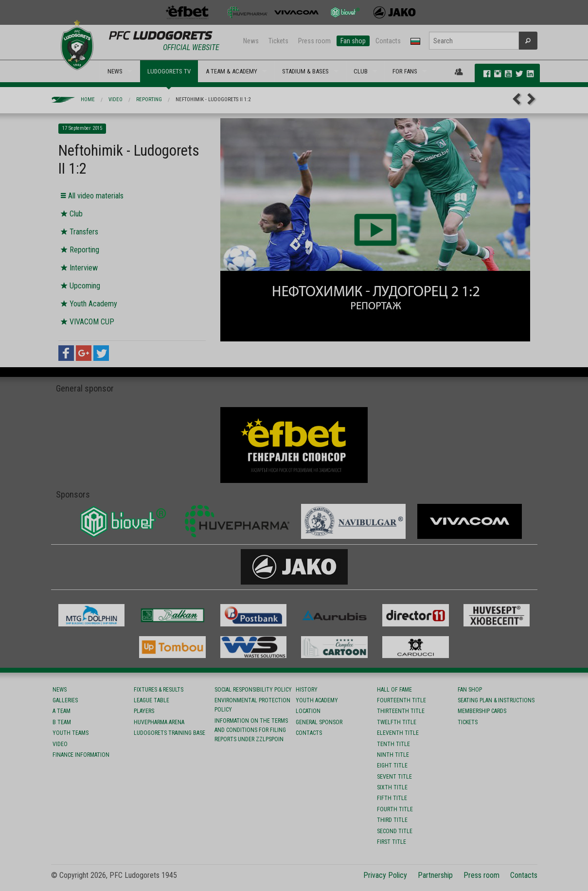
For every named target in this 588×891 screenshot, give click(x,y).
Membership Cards (482, 711)
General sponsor (319, 722)
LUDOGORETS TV (169, 71)
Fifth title (392, 798)
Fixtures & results (159, 690)
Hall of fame (394, 690)
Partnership (435, 875)
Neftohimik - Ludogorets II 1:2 (213, 99)
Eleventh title (398, 733)
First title (392, 842)
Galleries (65, 700)
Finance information (81, 755)
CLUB (361, 71)
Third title (392, 820)
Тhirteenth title (401, 711)
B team (62, 722)
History (307, 690)
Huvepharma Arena (159, 722)
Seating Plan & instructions (496, 700)
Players (144, 711)
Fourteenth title (401, 700)
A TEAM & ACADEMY (232, 71)
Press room (314, 41)
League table (151, 700)
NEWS (115, 71)
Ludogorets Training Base (169, 733)
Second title (395, 831)
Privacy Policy (385, 875)
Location (308, 711)
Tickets (278, 41)
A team (62, 711)
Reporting (149, 99)
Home (88, 99)
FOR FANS (405, 71)
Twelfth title (397, 722)
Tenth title (393, 744)
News (251, 41)
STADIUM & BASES (305, 71)
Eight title (392, 766)
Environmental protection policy (252, 705)
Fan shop (353, 41)
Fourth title (395, 809)
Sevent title (394, 777)
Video (116, 99)
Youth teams (71, 733)
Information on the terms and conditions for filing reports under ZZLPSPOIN (251, 730)
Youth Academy (317, 700)
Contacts (388, 41)
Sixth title (392, 787)
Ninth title (393, 755)
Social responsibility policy (253, 690)
